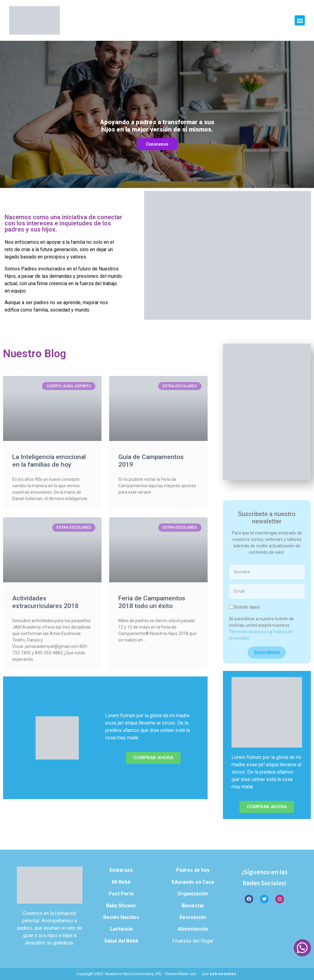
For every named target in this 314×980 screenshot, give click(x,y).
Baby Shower (121, 906)
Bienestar (193, 906)
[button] (300, 20)
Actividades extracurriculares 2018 (45, 602)
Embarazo (121, 870)
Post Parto (121, 894)
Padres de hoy (193, 870)
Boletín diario (247, 607)
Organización (193, 894)
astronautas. (224, 974)
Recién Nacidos (121, 917)
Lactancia (121, 929)
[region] (157, 114)
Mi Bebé (121, 882)
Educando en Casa (193, 882)
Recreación (193, 917)
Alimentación (193, 929)
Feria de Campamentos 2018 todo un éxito (152, 602)
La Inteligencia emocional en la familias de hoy (49, 461)
